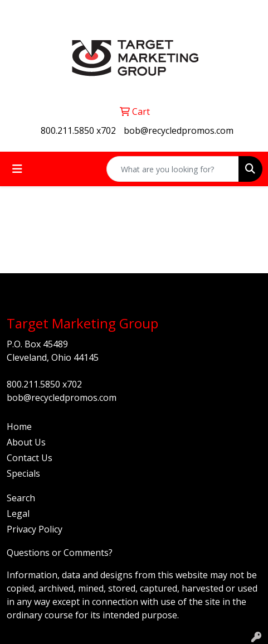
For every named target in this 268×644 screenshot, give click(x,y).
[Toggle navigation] (17, 169)
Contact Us (30, 458)
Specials (23, 473)
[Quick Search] (173, 169)
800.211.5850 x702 (78, 130)
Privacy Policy (35, 529)
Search (21, 498)
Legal (18, 514)
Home (19, 427)
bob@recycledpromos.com (179, 130)
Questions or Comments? (60, 553)
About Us (26, 442)
